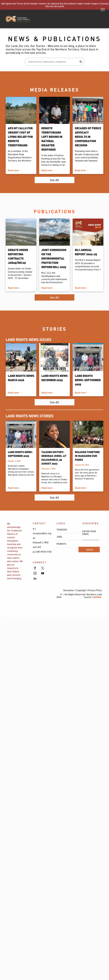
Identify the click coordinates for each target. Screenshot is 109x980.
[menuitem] (69, 530)
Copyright (81, 590)
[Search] (54, 62)
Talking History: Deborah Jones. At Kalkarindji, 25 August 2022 (54, 458)
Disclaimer (69, 590)
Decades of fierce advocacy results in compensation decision (88, 137)
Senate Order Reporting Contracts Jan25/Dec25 (18, 256)
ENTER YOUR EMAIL (89, 533)
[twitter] (43, 569)
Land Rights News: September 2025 (88, 380)
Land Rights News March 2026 (21, 378)
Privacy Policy (95, 590)
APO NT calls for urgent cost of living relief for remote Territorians (20, 137)
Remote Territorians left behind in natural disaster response (52, 139)
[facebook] (35, 569)
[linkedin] (35, 579)
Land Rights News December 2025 (54, 378)
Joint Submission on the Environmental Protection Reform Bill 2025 (54, 258)
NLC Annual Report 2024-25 (86, 252)
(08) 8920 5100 (44, 552)
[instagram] (35, 574)
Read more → (15, 170)
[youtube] (43, 574)
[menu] (103, 10)
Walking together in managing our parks (87, 456)
